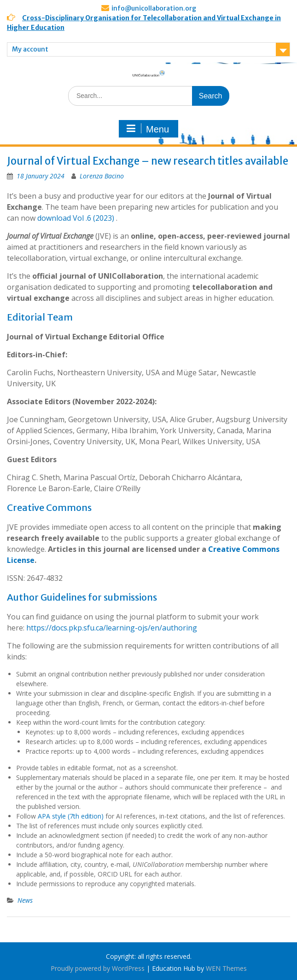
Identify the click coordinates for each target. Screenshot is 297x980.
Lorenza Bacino (102, 176)
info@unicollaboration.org (154, 8)
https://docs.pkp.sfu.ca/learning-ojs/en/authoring (112, 628)
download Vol (61, 218)
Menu (147, 129)
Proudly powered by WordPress (98, 968)
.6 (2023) (100, 218)
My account (30, 49)
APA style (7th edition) (71, 816)
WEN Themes (226, 968)
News (25, 900)
